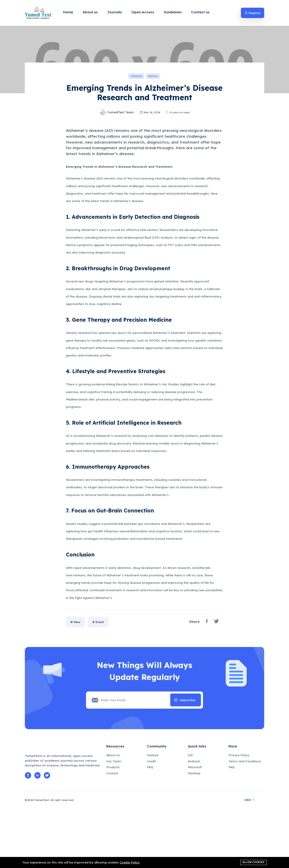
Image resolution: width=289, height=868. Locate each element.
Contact (112, 832)
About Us (113, 814)
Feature (153, 814)
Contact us (200, 12)
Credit (151, 820)
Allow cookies (253, 862)
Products (113, 826)
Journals (115, 12)
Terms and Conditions (245, 820)
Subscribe (188, 759)
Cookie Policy (130, 862)
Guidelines (173, 12)
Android (194, 820)
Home (68, 12)
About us (90, 12)
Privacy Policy (239, 814)
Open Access (143, 12)
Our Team (114, 820)
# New (75, 681)
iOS (190, 814)
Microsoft (195, 826)
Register (253, 13)
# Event (98, 681)
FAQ (150, 826)
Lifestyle (136, 116)
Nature (153, 116)
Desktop (194, 832)
